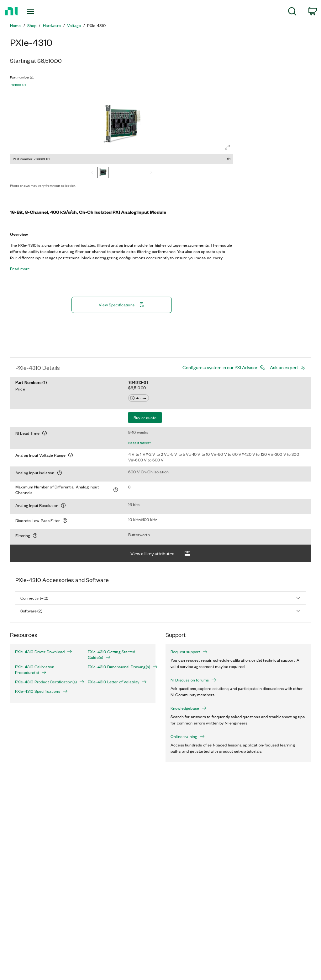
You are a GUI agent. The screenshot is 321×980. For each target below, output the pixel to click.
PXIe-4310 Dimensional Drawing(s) (119, 667)
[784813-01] (103, 173)
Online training (188, 736)
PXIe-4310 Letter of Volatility (117, 682)
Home (16, 25)
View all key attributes (160, 554)
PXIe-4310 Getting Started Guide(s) (111, 654)
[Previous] (92, 173)
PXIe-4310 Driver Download (44, 652)
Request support (189, 652)
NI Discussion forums (193, 680)
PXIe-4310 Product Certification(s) (46, 682)
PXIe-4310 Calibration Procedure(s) (35, 670)
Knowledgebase (189, 708)
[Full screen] (227, 147)
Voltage (74, 25)
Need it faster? (140, 443)
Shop (32, 25)
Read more (20, 269)
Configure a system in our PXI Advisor (220, 367)
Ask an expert (284, 367)
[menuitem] (292, 12)
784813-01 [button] (18, 85)
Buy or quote (145, 417)
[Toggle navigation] (42, 12)
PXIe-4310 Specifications (41, 691)
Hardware (52, 25)
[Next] (151, 173)
